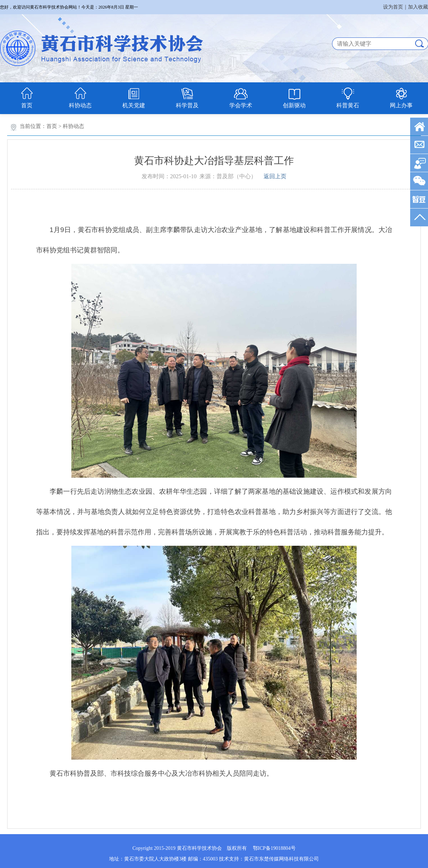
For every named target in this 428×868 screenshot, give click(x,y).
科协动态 (80, 105)
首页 (27, 105)
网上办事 (401, 105)
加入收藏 (418, 7)
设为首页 (393, 7)
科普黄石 (348, 105)
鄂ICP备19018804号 (274, 848)
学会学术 (241, 105)
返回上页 (275, 176)
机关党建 (134, 105)
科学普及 (187, 105)
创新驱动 (294, 105)
